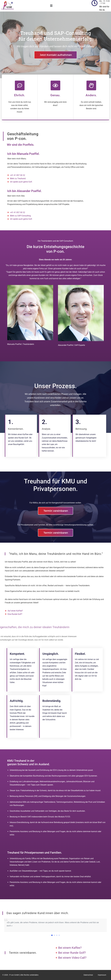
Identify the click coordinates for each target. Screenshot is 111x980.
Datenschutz (88, 975)
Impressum (102, 975)
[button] (51, 6)
